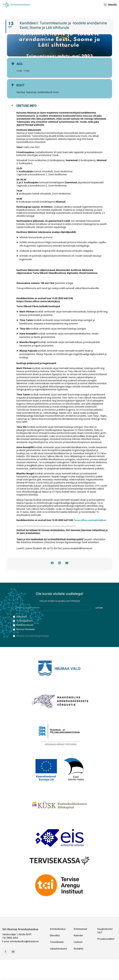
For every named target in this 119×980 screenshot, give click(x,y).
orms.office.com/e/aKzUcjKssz (34, 540)
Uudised (78, 962)
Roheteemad (80, 949)
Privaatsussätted (106, 959)
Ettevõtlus (55, 956)
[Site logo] (16, 4)
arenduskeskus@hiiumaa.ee (24, 962)
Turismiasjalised (23, 641)
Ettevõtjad (20, 637)
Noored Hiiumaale (24, 650)
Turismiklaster (57, 962)
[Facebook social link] (93, 5)
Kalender (78, 956)
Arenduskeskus (58, 949)
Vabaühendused (23, 645)
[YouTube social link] (98, 5)
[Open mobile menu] (110, 5)
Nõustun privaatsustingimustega (33, 656)
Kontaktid (78, 969)
